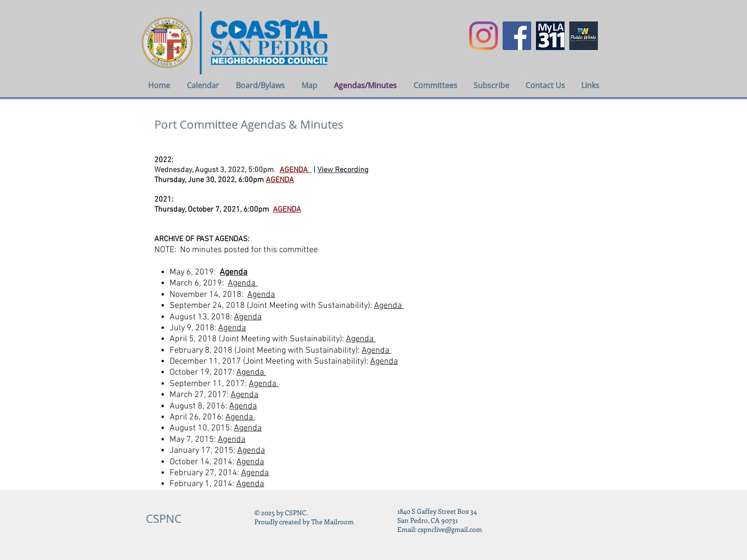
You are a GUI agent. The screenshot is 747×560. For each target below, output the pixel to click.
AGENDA (287, 210)
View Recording (343, 170)
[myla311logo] (550, 36)
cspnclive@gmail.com (450, 529)
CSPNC (164, 519)
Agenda (233, 272)
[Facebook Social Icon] (517, 36)
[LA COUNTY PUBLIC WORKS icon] (584, 36)
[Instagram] (484, 36)
